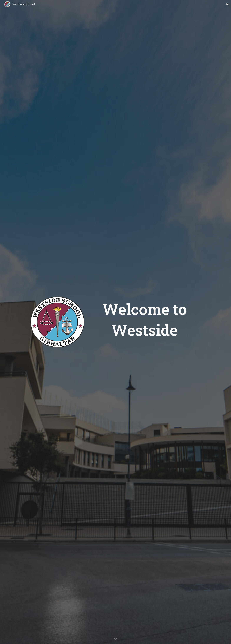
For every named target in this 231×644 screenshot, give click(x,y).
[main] (145, 320)
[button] (227, 4)
